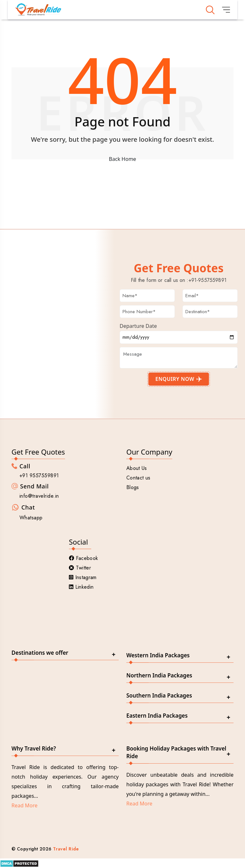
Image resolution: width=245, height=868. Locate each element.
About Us (137, 468)
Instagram (83, 577)
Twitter (80, 568)
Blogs (133, 487)
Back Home (122, 159)
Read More (24, 805)
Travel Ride (66, 849)
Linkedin (81, 587)
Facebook (83, 558)
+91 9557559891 (39, 476)
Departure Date (138, 326)
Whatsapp (31, 518)
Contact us (138, 478)
